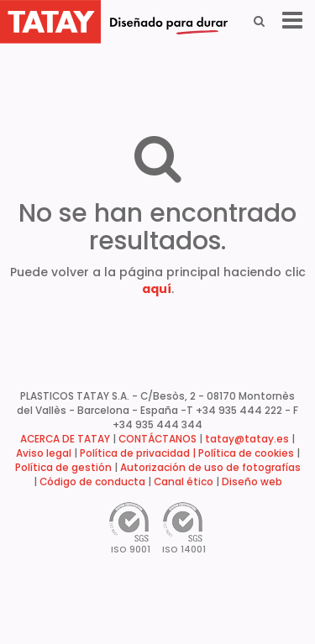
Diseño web (252, 482)
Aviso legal (44, 453)
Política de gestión (63, 468)
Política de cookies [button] (246, 453)
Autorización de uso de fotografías (210, 468)
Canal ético (184, 482)
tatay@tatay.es (247, 439)
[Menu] (292, 21)
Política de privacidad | (139, 453)
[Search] (259, 21)
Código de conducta (92, 482)
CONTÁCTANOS (157, 439)
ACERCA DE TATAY (65, 439)
